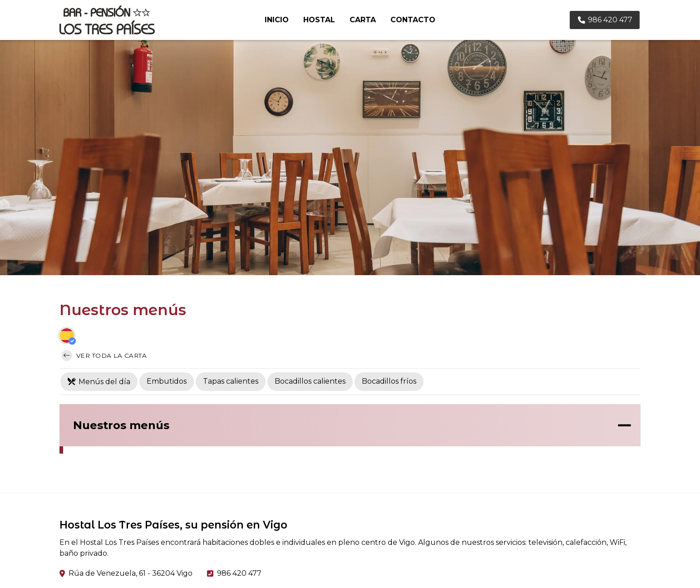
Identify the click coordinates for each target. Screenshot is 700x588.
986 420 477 (239, 573)
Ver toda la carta (104, 356)
